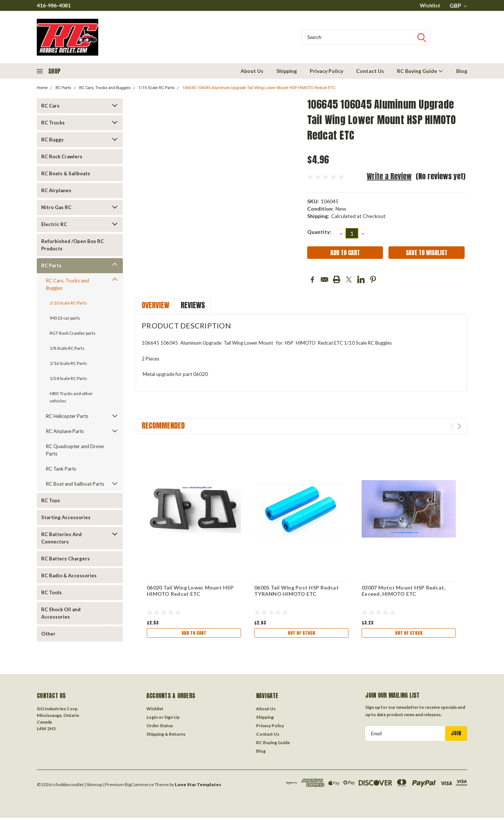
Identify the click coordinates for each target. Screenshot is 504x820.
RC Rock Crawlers (62, 156)
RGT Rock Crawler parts (73, 333)
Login (152, 719)
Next (459, 426)
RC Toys (51, 500)
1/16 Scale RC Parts (68, 363)
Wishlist (430, 5)
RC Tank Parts (61, 469)
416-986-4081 (54, 5)
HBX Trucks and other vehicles (71, 397)
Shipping (287, 71)
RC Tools (52, 592)
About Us (252, 71)
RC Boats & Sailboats (66, 173)
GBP (458, 6)
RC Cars (50, 106)
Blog (462, 71)
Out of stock (301, 634)
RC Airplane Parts (65, 431)
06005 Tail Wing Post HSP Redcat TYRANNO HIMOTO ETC (297, 591)
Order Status (160, 728)
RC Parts (63, 88)
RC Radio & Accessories (69, 576)
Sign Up (172, 719)
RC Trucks (53, 123)
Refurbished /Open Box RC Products (72, 245)
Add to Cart (194, 634)
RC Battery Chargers (65, 559)
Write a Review (389, 176)
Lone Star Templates (198, 787)
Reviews (193, 305)
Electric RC (54, 224)
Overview (155, 305)
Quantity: (319, 232)
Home (42, 88)
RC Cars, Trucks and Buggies (105, 88)
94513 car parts (65, 318)
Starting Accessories (66, 517)
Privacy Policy (326, 71)
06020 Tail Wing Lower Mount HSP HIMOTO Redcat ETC (190, 591)
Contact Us (370, 71)
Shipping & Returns (166, 736)
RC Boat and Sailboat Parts (75, 484)
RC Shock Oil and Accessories (61, 613)
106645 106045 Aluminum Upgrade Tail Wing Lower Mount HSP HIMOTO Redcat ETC (259, 88)
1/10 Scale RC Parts (156, 88)
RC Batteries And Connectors (61, 538)
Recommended (163, 425)
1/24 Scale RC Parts (68, 378)
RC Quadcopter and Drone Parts (75, 450)
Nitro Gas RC (56, 207)
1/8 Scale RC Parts (67, 348)
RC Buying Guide (420, 71)
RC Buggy (52, 140)
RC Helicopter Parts (67, 416)
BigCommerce (139, 787)
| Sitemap (93, 787)
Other (48, 634)
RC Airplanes (56, 190)
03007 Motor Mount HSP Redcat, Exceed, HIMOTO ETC (403, 591)
